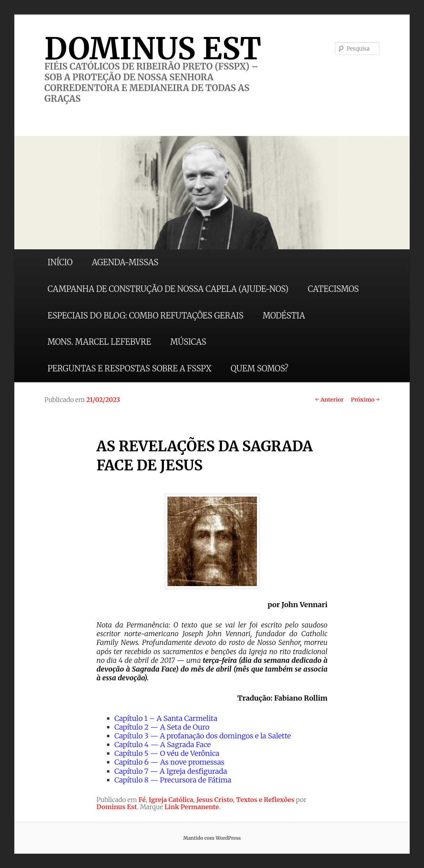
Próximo (365, 400)
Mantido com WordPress (212, 838)
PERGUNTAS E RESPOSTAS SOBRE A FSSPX (130, 368)
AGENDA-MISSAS (125, 262)
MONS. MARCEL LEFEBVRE (99, 342)
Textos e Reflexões (265, 800)
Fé (142, 800)
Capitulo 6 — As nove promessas (170, 762)
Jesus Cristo (215, 800)
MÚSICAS (188, 342)
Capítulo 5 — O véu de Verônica (167, 753)
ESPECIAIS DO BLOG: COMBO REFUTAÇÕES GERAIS (146, 316)
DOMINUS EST (153, 49)
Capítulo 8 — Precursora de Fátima (173, 780)
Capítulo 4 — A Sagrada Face (163, 745)
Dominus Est (117, 807)
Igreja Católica (171, 800)
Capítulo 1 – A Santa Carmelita (166, 718)
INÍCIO (60, 262)
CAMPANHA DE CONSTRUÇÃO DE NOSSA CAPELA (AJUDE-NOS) (168, 289)
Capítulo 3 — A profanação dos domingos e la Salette (203, 736)
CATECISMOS (333, 289)
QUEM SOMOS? (260, 368)
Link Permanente (192, 807)
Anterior (330, 400)
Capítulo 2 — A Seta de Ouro (162, 727)
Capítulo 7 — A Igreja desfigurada (171, 771)
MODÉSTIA (284, 316)
